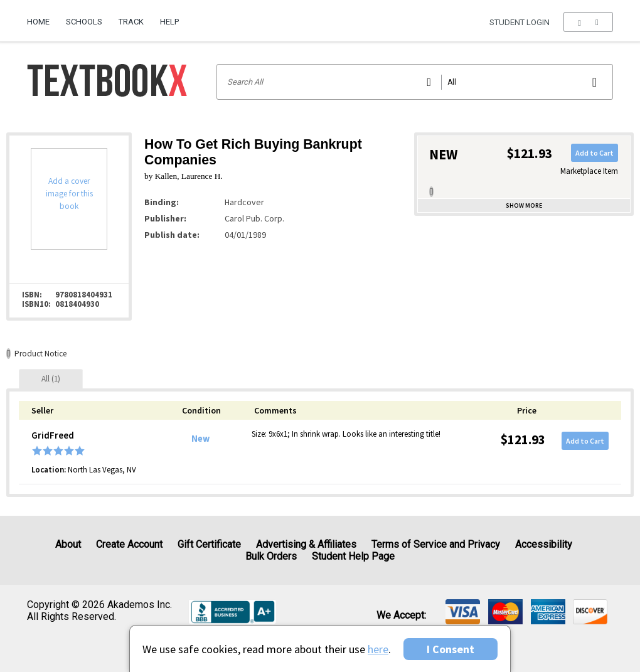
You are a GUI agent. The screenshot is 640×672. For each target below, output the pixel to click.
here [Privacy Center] (378, 649)
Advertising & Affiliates (306, 544)
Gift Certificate (209, 544)
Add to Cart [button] (595, 153)
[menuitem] (42, 17)
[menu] (588, 22)
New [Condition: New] (200, 439)
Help (169, 22)
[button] (588, 22)
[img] (463, 612)
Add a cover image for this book (69, 194)
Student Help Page (353, 556)
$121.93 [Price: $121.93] (523, 440)
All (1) (51, 379)
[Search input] (415, 82)
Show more (524, 205)
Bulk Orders (271, 556)
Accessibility (544, 544)
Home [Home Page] (38, 22)
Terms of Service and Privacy (436, 544)
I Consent (451, 649)
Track (131, 22)
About (68, 544)
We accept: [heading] (401, 616)
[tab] (51, 379)
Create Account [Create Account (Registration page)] (129, 544)
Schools (84, 22)
